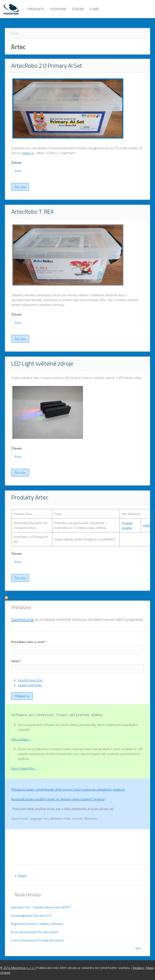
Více (138, 948)
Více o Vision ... (21, 739)
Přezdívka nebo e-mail (29, 642)
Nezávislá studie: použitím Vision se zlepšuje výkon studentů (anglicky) (58, 799)
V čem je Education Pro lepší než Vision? (38, 940)
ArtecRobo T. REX (32, 212)
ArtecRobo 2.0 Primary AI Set (47, 66)
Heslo (16, 661)
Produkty (36, 9)
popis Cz (28, 153)
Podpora (58, 9)
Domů (15, 33)
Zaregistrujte (23, 619)
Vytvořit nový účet (30, 680)
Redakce (138, 968)
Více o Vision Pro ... (24, 768)
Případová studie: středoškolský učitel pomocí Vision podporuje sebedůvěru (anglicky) (68, 789)
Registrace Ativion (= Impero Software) (37, 924)
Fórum (78, 9)
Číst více (22, 188)
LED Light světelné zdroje (42, 363)
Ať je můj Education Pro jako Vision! (35, 932)
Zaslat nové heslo (30, 685)
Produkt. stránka (127, 525)
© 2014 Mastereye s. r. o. (18, 968)
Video (147, 525)
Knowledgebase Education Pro (31, 915)
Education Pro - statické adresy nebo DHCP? (41, 907)
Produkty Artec (30, 497)
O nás (94, 9)
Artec (18, 171)
